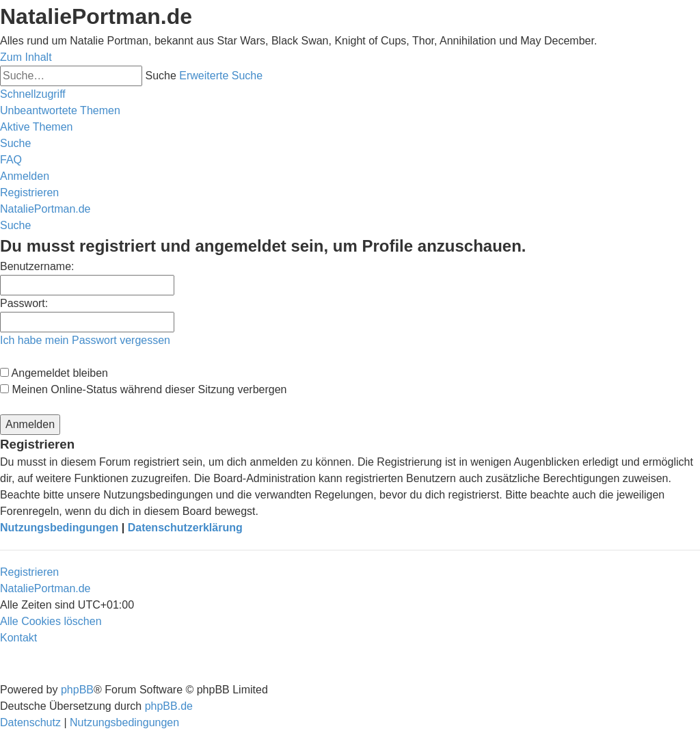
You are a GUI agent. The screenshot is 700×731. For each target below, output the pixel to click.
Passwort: (24, 303)
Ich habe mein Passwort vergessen (85, 340)
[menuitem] (60, 110)
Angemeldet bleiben (54, 373)
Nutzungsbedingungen (59, 528)
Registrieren (29, 572)
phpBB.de (169, 706)
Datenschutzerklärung (185, 528)
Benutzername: (37, 266)
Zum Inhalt (26, 57)
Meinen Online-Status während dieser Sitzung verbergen (143, 389)
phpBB (77, 690)
